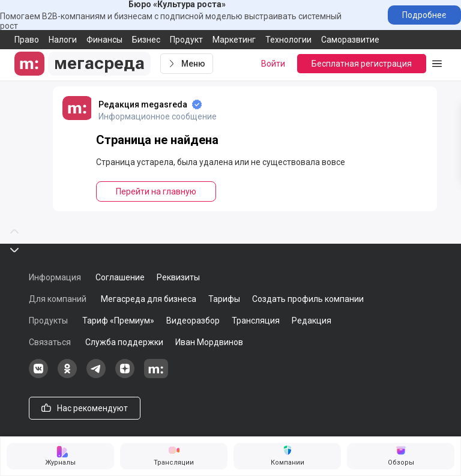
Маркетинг (234, 40)
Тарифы (224, 299)
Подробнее (424, 15)
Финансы (104, 40)
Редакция (312, 321)
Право (27, 40)
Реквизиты (178, 277)
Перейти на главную (156, 191)
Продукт (186, 40)
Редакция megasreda (143, 104)
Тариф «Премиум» (118, 321)
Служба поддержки (124, 342)
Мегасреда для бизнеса (149, 299)
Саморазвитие (350, 40)
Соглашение (120, 277)
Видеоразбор (193, 321)
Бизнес (146, 40)
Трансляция (256, 321)
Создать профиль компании (308, 299)
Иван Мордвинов (209, 342)
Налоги (63, 40)
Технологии (288, 40)
